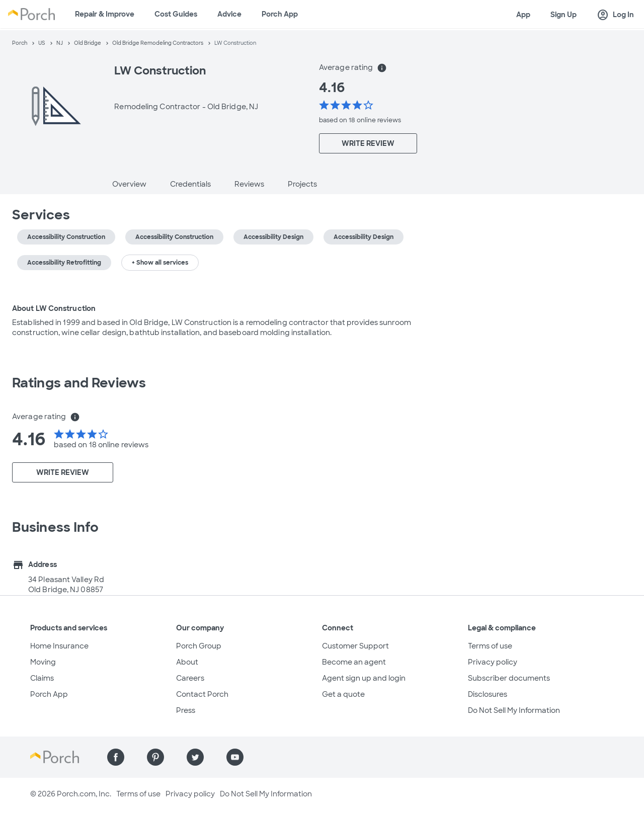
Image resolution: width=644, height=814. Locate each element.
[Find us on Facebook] (116, 757)
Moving (43, 662)
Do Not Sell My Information (514, 710)
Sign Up (563, 15)
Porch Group (199, 646)
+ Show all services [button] (160, 263)
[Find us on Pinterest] (155, 757)
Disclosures (488, 694)
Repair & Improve (105, 14)
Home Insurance (59, 646)
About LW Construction (54, 308)
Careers (190, 678)
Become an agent (354, 662)
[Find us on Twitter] (195, 757)
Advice (229, 14)
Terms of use (490, 646)
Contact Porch (202, 694)
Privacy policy (493, 662)
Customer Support (355, 646)
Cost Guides (176, 14)
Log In (615, 15)
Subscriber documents (509, 678)
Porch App (280, 14)
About (187, 662)
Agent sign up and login (364, 678)
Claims (42, 678)
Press (186, 710)
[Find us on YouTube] (235, 757)
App (523, 15)
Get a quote (343, 694)
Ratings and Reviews (79, 383)
